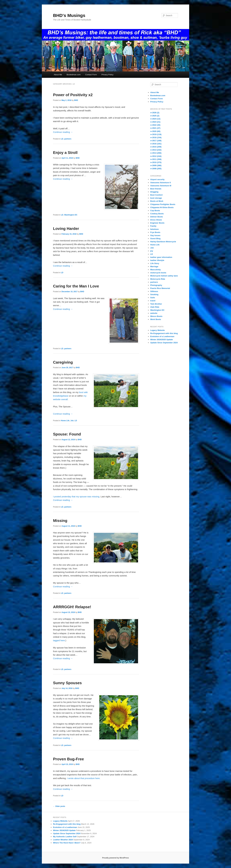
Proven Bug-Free (69, 759)
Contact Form (91, 75)
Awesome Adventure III (161, 186)
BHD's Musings (69, 15)
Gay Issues (155, 235)
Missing (60, 521)
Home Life (65, 421)
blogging (154, 192)
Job (72, 421)
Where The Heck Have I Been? (67, 843)
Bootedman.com (74, 75)
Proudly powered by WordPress (115, 858)
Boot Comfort (156, 195)
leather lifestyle (157, 260)
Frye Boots (155, 232)
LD (62, 139)
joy (152, 251)
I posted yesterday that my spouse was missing (76, 497)
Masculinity (155, 270)
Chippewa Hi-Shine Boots (162, 207)
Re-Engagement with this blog (164, 333)
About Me (58, 75)
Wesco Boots (156, 316)
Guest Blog (155, 239)
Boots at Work (157, 201)
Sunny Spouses (67, 683)
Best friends (156, 189)
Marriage (154, 266)
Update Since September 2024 (164, 343)
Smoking (154, 294)
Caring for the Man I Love (76, 286)
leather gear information (161, 257)
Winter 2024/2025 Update (162, 340)
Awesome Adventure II (161, 183)
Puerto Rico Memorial (160, 288)
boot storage (156, 198)
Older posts (59, 806)
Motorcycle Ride (158, 279)
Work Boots (156, 319)
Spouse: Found (67, 434)
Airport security (157, 179)
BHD (76, 100)
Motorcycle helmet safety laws (164, 276)
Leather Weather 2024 (63, 840)
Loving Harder (66, 229)
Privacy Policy (107, 75)
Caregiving (63, 362)
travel (153, 301)
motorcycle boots (158, 273)
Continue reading (63, 132)
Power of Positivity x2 (73, 95)
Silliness (154, 291)
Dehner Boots (157, 217)
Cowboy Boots (157, 214)
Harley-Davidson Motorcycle (163, 242)
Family (153, 226)
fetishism (154, 229)
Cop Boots (155, 211)
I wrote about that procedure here (83, 778)
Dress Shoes (156, 220)
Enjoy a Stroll (65, 153)
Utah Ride (155, 307)
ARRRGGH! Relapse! (72, 607)
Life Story (155, 263)
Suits (153, 298)
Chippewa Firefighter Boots (163, 204)
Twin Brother (156, 304)
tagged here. (59, 640)
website (154, 313)
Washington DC (71, 215)
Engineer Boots (157, 223)
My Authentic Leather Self (65, 837)
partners (68, 139)
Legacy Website (157, 330)
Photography (156, 285)
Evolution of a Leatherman (162, 336)
